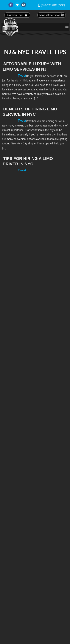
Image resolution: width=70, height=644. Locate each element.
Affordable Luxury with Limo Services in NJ (32, 67)
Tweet (22, 76)
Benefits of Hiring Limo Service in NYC (30, 112)
